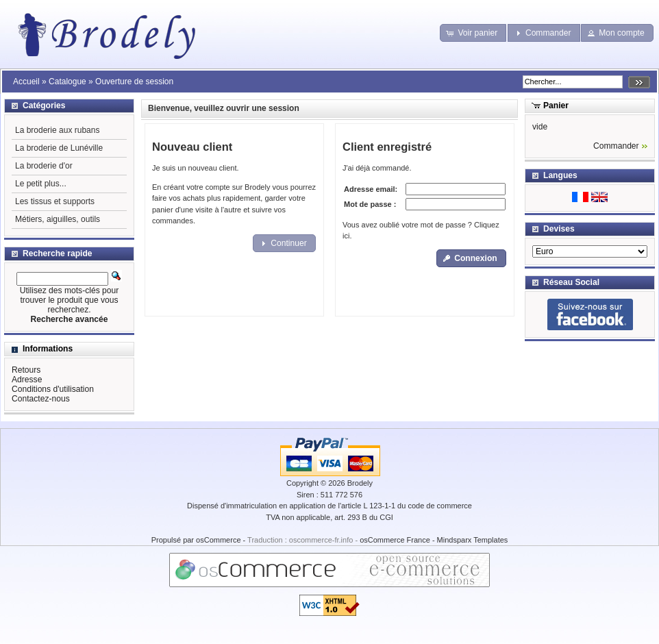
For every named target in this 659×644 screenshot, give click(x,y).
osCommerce (218, 540)
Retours (26, 370)
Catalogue (67, 82)
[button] (473, 33)
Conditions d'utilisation (53, 389)
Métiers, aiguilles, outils (58, 219)
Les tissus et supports (55, 201)
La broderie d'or (44, 166)
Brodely (360, 483)
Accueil (26, 82)
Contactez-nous (41, 399)
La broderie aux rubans (57, 130)
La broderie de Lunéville (59, 148)
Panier (556, 106)
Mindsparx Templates (473, 540)
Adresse (27, 380)
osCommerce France (395, 540)
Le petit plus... (41, 184)
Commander (616, 146)
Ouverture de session (134, 82)
